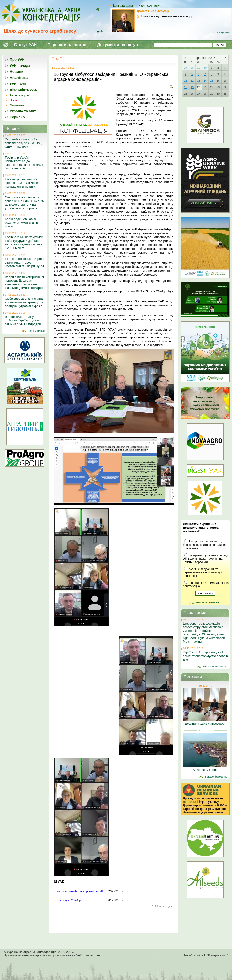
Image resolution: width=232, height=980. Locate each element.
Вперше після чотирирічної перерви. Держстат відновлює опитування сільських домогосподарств (25, 282)
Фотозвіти (17, 105)
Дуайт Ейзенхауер (153, 11)
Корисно (17, 117)
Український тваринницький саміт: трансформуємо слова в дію (205, 656)
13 (199, 81)
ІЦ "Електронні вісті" (216, 955)
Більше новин (36, 331)
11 (186, 81)
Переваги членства (67, 45)
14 (205, 81)
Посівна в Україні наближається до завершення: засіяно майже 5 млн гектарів (25, 163)
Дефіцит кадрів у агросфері (205, 724)
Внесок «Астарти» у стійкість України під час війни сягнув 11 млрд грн (23, 320)
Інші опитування (207, 602)
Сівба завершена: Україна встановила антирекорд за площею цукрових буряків (24, 302)
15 (212, 81)
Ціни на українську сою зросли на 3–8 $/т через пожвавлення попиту (22, 183)
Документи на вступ (118, 45)
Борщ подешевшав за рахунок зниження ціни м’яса (21, 223)
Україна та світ (23, 111)
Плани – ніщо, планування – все (164, 16)
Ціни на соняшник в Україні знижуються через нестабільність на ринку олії (25, 262)
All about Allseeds (205, 770)
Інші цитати (223, 32)
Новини (17, 72)
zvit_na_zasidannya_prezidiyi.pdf (80, 891)
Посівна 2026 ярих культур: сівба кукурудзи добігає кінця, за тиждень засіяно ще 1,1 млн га (25, 243)
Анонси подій (19, 95)
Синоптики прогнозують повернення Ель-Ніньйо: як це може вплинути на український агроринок (25, 203)
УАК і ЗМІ (18, 84)
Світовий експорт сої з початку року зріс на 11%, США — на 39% (23, 143)
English (98, 31)
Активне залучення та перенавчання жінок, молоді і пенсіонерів (202, 572)
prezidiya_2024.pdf (70, 900)
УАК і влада (20, 66)
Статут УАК (25, 45)
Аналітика (19, 78)
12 (192, 81)
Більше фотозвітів (216, 777)
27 (186, 68)
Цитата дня (123, 5)
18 (186, 87)
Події (57, 59)
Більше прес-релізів (215, 667)
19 (192, 87)
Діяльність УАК (23, 90)
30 (205, 68)
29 (199, 68)
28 (192, 68)
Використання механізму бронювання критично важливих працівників (205, 545)
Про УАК (17, 59)
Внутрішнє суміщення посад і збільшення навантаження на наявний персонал (206, 559)
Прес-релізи (195, 613)
